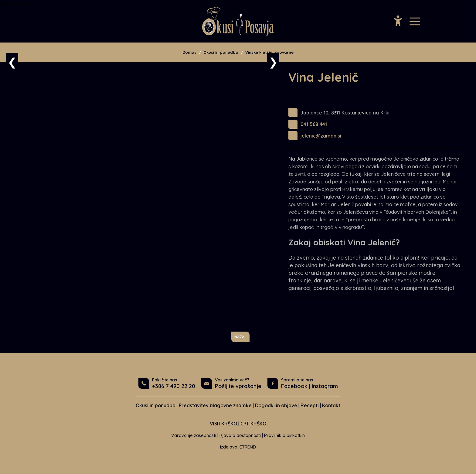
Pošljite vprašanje (238, 386)
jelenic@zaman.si (321, 136)
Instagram (325, 386)
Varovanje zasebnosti (194, 435)
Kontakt (331, 405)
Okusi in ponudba (221, 52)
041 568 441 (314, 124)
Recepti (310, 405)
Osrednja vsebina (14, 4)
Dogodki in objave (276, 405)
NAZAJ (240, 337)
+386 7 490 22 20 (174, 386)
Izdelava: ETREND (238, 447)
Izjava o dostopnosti (240, 435)
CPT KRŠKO (253, 424)
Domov (189, 52)
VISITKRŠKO (223, 424)
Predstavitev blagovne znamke (215, 405)
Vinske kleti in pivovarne (269, 52)
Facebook (294, 386)
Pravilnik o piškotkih (284, 435)
